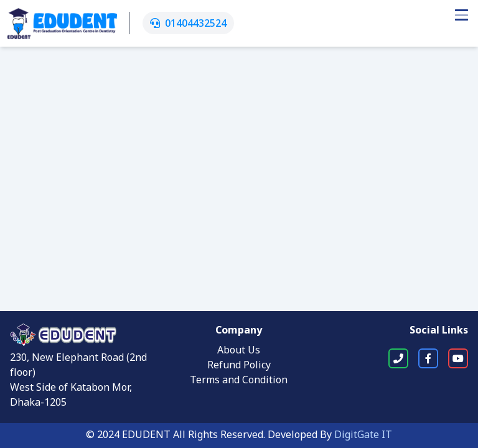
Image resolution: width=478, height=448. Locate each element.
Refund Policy (239, 366)
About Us (239, 351)
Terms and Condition (239, 381)
